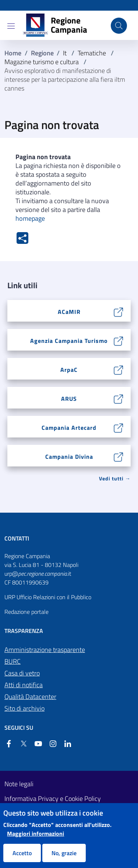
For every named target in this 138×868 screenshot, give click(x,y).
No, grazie (64, 853)
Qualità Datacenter (30, 697)
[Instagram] (50, 744)
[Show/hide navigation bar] (11, 26)
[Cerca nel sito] (119, 26)
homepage (30, 218)
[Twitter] (21, 744)
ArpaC (69, 370)
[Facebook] (9, 744)
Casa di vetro (22, 673)
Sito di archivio (24, 708)
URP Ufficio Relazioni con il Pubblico (48, 597)
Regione (42, 53)
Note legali (19, 784)
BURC (13, 661)
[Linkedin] (65, 744)
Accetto (22, 853)
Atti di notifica (24, 685)
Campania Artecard (69, 428)
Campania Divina (69, 457)
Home (13, 53)
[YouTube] (35, 744)
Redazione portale (26, 612)
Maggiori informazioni (36, 834)
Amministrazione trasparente (45, 650)
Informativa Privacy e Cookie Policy (53, 799)
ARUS (69, 399)
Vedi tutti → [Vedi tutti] (115, 478)
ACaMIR (69, 312)
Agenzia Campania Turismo (69, 341)
